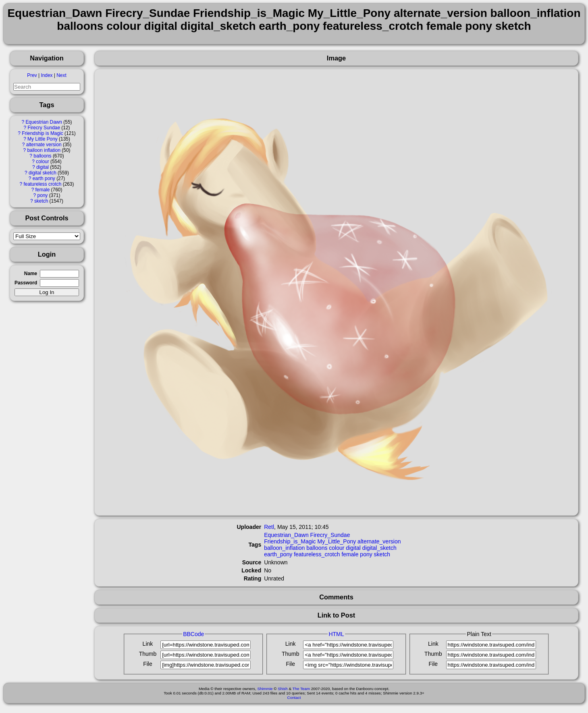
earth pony (44, 178)
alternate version (44, 145)
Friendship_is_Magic (290, 541)
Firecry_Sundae (330, 535)
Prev (32, 75)
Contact (294, 697)
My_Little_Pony (337, 541)
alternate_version (379, 541)
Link (148, 644)
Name (31, 274)
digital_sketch (379, 548)
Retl (269, 527)
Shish (283, 689)
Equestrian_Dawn (286, 535)
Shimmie (265, 689)
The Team (301, 689)
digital (43, 167)
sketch (41, 201)
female (43, 190)
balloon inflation (44, 150)
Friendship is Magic (42, 133)
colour (42, 162)
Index (47, 75)
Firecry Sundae (44, 128)
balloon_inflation (284, 548)
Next (61, 75)
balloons (42, 156)
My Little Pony (43, 139)
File (148, 664)
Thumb (148, 654)
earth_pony (278, 554)
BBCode (193, 634)
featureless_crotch (317, 554)
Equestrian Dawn (44, 122)
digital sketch (43, 173)
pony (43, 195)
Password (26, 283)
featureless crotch (42, 184)
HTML (336, 634)
